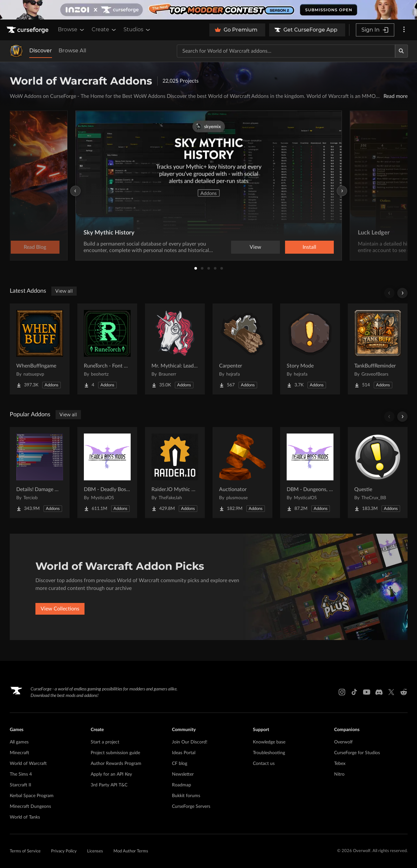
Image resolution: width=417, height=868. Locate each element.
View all (64, 291)
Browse (72, 30)
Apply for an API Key (111, 774)
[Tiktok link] (354, 692)
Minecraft (20, 753)
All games (19, 742)
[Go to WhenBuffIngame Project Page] (40, 349)
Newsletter (183, 774)
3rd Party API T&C (109, 785)
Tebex (340, 764)
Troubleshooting (269, 753)
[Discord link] (379, 692)
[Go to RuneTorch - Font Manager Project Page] (107, 349)
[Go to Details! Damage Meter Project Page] (40, 473)
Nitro (339, 774)
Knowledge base (269, 742)
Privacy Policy (64, 851)
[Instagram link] (342, 692)
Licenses (95, 851)
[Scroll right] (402, 293)
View (255, 247)
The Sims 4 (21, 774)
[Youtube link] (367, 692)
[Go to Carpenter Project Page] (242, 349)
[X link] (391, 692)
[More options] (404, 30)
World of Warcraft (28, 764)
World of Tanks (25, 817)
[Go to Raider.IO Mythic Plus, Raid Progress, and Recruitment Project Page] (175, 473)
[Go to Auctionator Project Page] (242, 473)
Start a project (105, 742)
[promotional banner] (208, 10)
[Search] (401, 51)
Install (309, 247)
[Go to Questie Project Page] (378, 473)
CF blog (180, 764)
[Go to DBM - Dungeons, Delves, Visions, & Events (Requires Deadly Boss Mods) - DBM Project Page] (310, 473)
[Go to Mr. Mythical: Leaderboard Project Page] (175, 349)
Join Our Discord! (190, 742)
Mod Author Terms (131, 851)
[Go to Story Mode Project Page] (310, 349)
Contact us (264, 764)
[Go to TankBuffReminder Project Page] (378, 349)
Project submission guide (115, 753)
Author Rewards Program (116, 764)
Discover (41, 51)
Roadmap (182, 785)
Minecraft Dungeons (30, 807)
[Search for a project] (286, 51)
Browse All (72, 51)
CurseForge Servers (191, 807)
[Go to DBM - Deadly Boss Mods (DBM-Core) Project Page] (107, 473)
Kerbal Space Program (32, 796)
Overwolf (343, 742)
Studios (137, 30)
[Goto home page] (28, 30)
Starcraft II (20, 785)
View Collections (60, 609)
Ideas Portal (184, 753)
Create (104, 30)
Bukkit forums (186, 796)
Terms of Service (25, 851)
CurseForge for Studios (357, 753)
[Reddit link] (404, 692)
